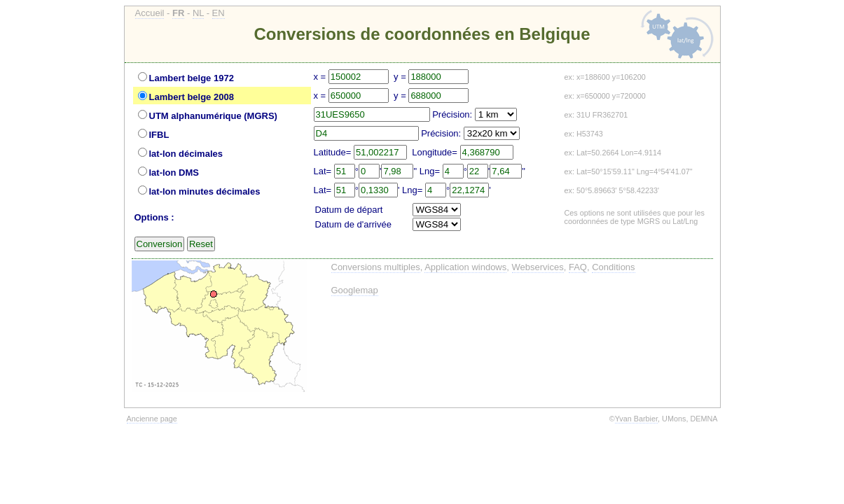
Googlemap (355, 290)
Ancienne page (152, 419)
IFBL (159, 135)
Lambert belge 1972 (192, 78)
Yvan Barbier (636, 419)
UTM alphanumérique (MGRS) (213, 116)
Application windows (465, 267)
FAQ (578, 267)
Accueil (150, 13)
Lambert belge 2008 (192, 97)
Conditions (613, 267)
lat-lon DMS (174, 173)
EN (219, 13)
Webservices (538, 267)
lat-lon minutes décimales (205, 191)
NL (198, 13)
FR (178, 13)
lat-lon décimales (186, 154)
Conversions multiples (376, 267)
